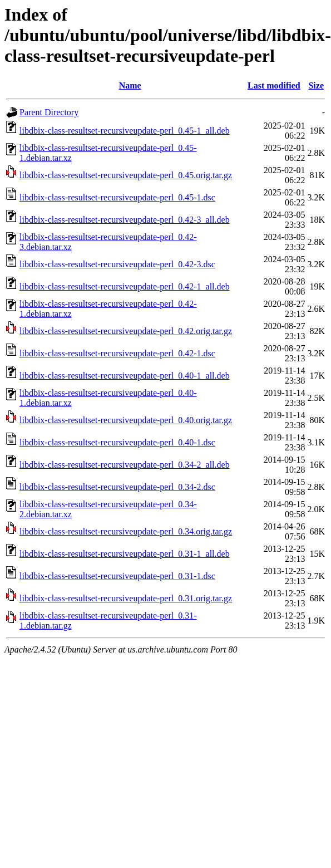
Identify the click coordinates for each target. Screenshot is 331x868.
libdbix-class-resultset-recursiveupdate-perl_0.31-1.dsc (117, 576)
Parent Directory (49, 112)
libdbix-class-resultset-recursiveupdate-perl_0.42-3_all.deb (125, 220)
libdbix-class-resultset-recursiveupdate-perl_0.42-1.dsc (117, 353)
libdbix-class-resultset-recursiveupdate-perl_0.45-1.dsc (117, 197)
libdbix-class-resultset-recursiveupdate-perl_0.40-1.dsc (117, 442)
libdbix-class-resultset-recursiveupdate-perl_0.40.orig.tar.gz (126, 420)
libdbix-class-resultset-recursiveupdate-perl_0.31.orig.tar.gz (126, 598)
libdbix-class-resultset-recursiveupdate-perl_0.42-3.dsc (117, 264)
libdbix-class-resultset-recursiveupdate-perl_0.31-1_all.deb (125, 554)
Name (130, 85)
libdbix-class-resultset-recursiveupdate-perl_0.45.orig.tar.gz (126, 175)
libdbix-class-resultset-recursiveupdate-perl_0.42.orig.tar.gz (126, 331)
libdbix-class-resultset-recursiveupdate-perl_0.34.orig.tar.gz (126, 531)
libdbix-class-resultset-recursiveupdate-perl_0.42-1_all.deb (125, 286)
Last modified (274, 85)
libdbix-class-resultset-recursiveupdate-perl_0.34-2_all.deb (125, 465)
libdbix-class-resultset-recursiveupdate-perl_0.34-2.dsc (117, 487)
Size (316, 85)
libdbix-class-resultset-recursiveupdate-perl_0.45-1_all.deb (125, 131)
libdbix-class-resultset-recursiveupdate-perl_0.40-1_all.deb (125, 376)
